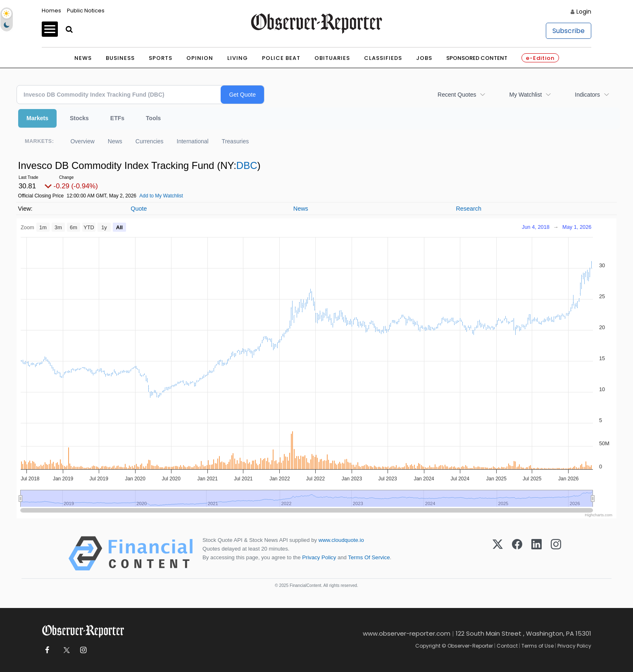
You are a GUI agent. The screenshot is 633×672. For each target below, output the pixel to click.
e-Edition (540, 58)
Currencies (150, 141)
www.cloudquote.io (341, 540)
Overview (82, 141)
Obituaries (332, 58)
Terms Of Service (369, 557)
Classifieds (383, 58)
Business (120, 58)
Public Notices (86, 11)
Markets (37, 118)
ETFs (117, 118)
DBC (247, 165)
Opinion (200, 58)
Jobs (424, 58)
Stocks (79, 118)
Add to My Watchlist (161, 196)
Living (238, 58)
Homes (51, 11)
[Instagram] (556, 553)
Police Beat (281, 58)
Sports (161, 58)
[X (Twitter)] (498, 553)
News (83, 58)
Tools (153, 118)
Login (584, 12)
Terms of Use (538, 646)
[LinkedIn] (537, 553)
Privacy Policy (319, 557)
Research (469, 209)
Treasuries (236, 141)
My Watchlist (525, 95)
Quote (139, 209)
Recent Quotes (457, 95)
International (193, 141)
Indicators (587, 95)
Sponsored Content (477, 58)
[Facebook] (517, 553)
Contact (507, 646)
